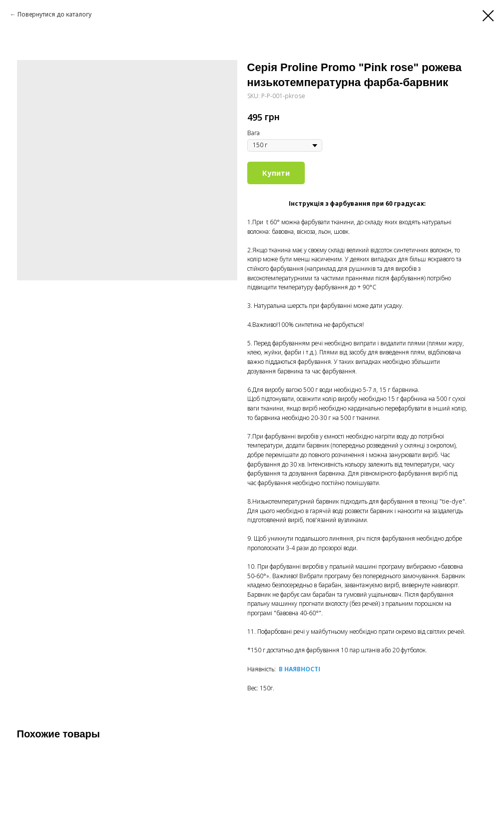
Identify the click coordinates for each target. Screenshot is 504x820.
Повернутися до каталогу (55, 14)
